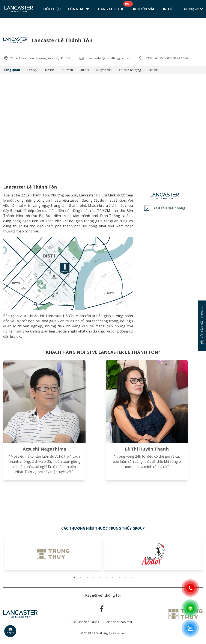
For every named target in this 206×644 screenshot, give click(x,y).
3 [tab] (87, 577)
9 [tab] (126, 577)
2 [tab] (81, 577)
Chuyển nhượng (130, 70)
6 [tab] (106, 577)
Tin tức (168, 9)
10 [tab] (132, 577)
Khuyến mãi (144, 9)
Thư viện (67, 70)
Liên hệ (153, 70)
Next (201, 556)
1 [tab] (74, 577)
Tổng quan (12, 70)
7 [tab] (113, 577)
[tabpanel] (53, 554)
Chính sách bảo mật (118, 622)
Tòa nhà (79, 9)
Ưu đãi (84, 70)
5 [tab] (100, 577)
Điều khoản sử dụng (85, 622)
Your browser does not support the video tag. (103, 126)
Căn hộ (32, 70)
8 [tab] (119, 577)
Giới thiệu (52, 9)
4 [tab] (93, 577)
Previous (5, 556)
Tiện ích (49, 70)
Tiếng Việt (193, 9)
